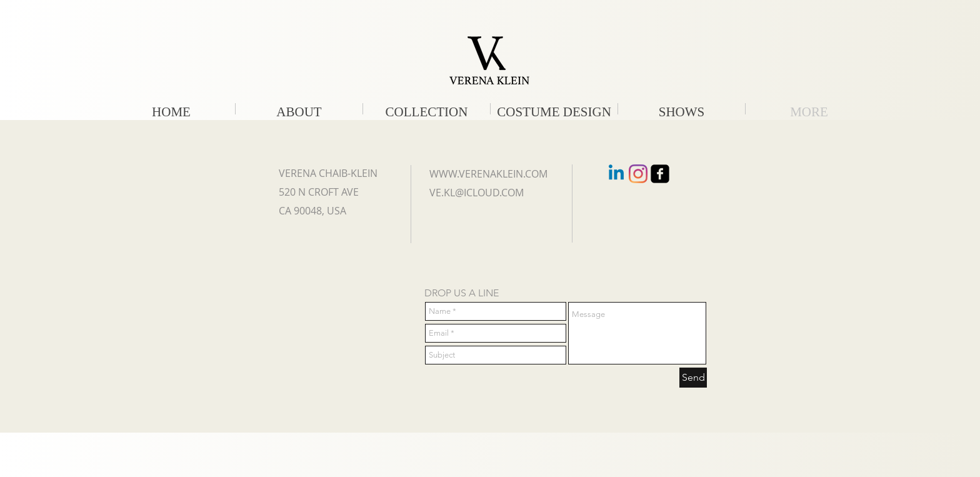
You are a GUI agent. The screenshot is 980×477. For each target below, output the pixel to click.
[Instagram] (638, 174)
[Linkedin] (616, 174)
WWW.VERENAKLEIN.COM (488, 174)
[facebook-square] (660, 174)
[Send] (693, 378)
